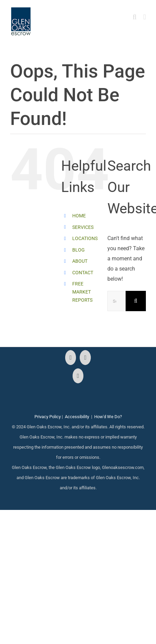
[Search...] (116, 301)
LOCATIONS (85, 238)
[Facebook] (71, 358)
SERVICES (83, 227)
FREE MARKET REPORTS (82, 292)
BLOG (79, 250)
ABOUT (80, 261)
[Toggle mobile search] (135, 17)
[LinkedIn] (78, 376)
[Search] (136, 301)
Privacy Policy (48, 417)
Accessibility (77, 417)
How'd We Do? (108, 417)
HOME (79, 216)
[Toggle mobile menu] (145, 17)
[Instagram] (85, 358)
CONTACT (83, 273)
